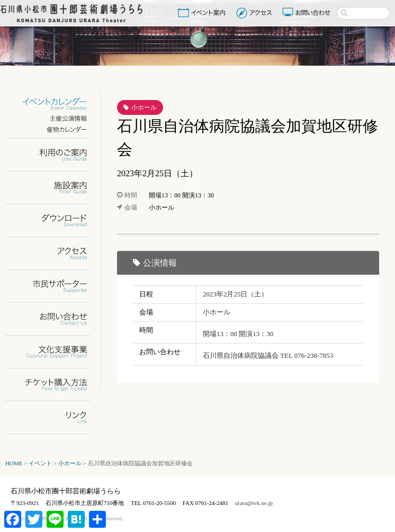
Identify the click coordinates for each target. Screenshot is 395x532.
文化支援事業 (54, 352)
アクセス (255, 13)
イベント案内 (203, 13)
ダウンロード (54, 220)
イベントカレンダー (54, 104)
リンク (54, 417)
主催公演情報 (54, 118)
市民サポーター (54, 286)
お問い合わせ (308, 13)
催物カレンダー (54, 129)
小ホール (144, 107)
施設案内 (54, 188)
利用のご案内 (54, 155)
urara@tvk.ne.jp (254, 503)
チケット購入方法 (54, 385)
